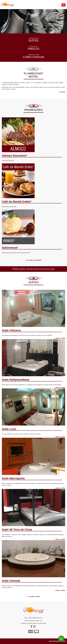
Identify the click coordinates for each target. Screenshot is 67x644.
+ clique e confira (60, 590)
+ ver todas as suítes (33, 596)
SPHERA (63, 641)
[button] (5, 21)
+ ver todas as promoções (33, 260)
